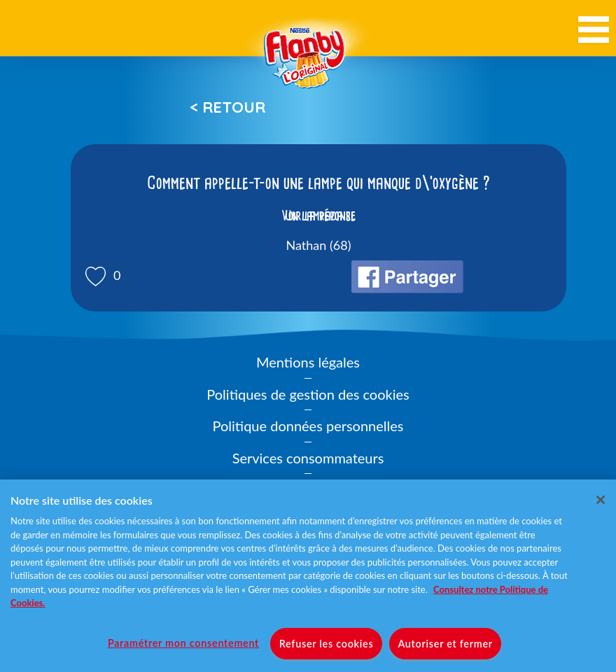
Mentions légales (308, 362)
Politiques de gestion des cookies (308, 394)
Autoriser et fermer (445, 644)
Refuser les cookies (327, 644)
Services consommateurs (308, 458)
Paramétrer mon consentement (183, 643)
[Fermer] (601, 500)
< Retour (227, 107)
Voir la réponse (318, 216)
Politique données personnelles (308, 426)
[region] (308, 576)
